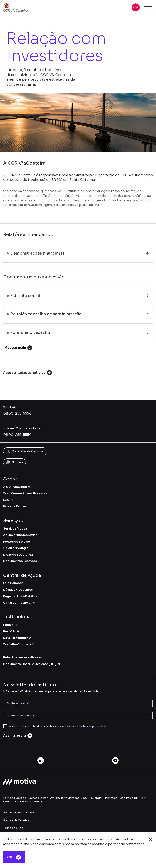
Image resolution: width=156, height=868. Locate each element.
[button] (136, 8)
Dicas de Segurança (18, 555)
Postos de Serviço (17, 542)
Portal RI (11, 631)
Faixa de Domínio (16, 506)
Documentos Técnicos (20, 561)
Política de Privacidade (18, 813)
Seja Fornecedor (18, 638)
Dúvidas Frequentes (18, 590)
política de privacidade (126, 844)
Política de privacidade (93, 726)
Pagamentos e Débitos (20, 596)
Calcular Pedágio (16, 548)
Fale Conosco (13, 583)
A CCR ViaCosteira (17, 487)
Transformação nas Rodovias (25, 493)
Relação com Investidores (23, 657)
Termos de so (13, 828)
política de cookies (89, 844)
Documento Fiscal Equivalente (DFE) (32, 664)
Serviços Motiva (15, 528)
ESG (8, 500)
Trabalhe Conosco (19, 644)
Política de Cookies (16, 820)
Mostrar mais (18, 348)
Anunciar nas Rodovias (20, 535)
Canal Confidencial (19, 603)
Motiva (10, 625)
